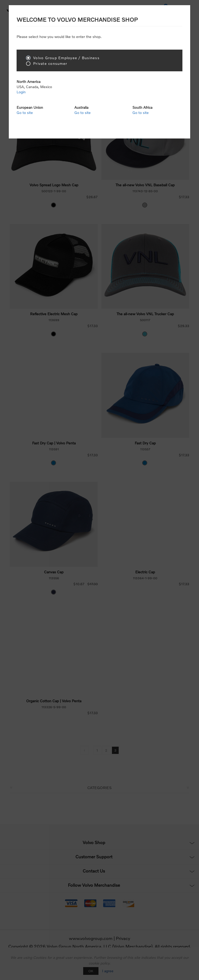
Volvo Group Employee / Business (66, 58)
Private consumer (50, 63)
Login (21, 92)
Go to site (25, 113)
